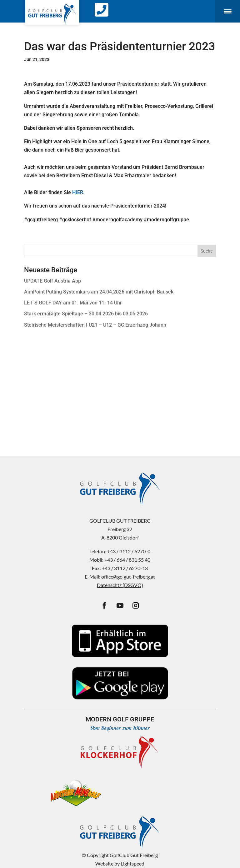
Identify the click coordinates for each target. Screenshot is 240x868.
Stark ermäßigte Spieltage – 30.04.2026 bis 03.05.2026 (86, 314)
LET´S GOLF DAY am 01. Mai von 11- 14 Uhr (73, 303)
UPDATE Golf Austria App (52, 281)
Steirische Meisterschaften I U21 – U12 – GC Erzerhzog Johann (95, 325)
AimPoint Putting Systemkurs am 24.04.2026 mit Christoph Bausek (99, 292)
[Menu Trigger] (227, 11)
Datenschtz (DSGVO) (120, 585)
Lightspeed (132, 863)
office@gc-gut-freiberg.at (128, 577)
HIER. (78, 192)
